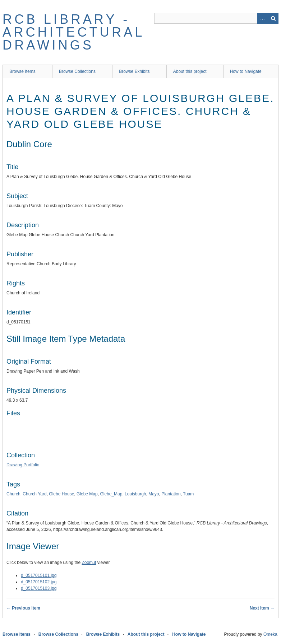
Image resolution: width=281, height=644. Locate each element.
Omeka (270, 634)
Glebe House (61, 494)
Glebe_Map (111, 494)
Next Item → (262, 608)
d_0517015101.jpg (39, 575)
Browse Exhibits (134, 71)
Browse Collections (77, 71)
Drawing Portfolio (23, 465)
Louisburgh (135, 494)
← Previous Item (23, 608)
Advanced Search (262, 18)
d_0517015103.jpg (39, 588)
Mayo (154, 494)
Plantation (171, 494)
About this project (190, 71)
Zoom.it (89, 563)
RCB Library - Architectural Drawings (73, 32)
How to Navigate (246, 71)
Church (13, 494)
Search (273, 18)
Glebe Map (87, 494)
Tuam (188, 494)
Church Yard (34, 494)
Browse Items (22, 71)
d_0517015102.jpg (39, 582)
